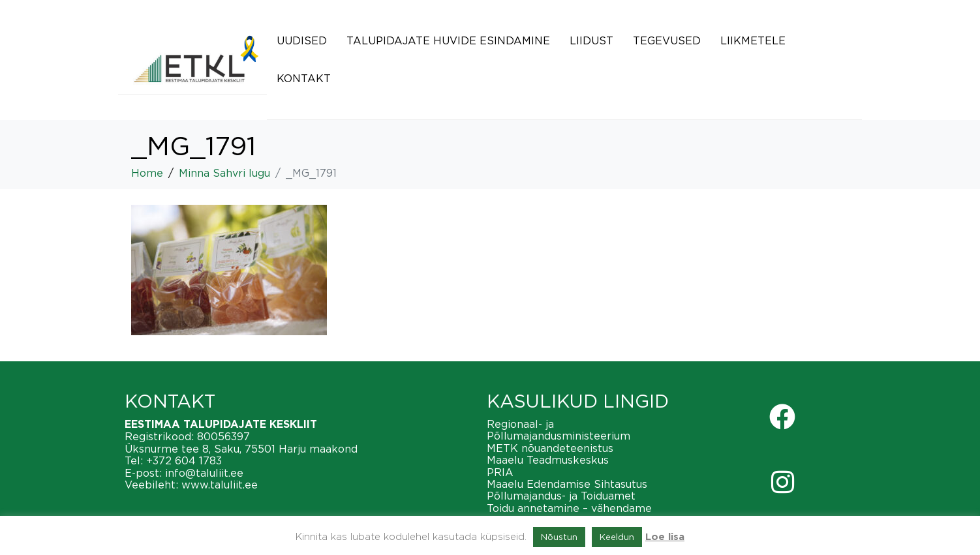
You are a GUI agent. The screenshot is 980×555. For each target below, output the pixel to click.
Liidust (591, 40)
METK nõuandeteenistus (550, 448)
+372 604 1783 (184, 460)
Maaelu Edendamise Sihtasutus (567, 484)
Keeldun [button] (617, 537)
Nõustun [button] (559, 537)
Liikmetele (753, 40)
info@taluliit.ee (204, 473)
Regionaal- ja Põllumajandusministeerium (559, 430)
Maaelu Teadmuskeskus (548, 460)
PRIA (500, 472)
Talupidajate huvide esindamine (448, 40)
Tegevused (667, 40)
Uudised (302, 40)
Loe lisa (665, 537)
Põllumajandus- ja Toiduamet (561, 496)
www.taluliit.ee (220, 485)
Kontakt (304, 78)
